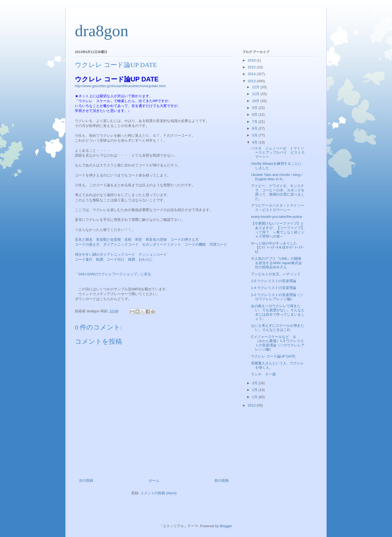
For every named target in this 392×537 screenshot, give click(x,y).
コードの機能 (195, 244)
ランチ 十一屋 (263, 374)
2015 (252, 67)
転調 (100, 259)
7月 (255, 122)
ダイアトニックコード (121, 244)
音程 (128, 239)
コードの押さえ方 (185, 239)
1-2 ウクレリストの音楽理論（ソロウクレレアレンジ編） (277, 297)
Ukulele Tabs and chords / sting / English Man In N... (277, 177)
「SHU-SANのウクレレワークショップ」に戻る (113, 274)
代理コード (218, 244)
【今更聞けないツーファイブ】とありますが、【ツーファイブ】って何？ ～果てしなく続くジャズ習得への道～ (278, 230)
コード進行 (84, 259)
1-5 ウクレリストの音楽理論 (273, 281)
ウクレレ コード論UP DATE (273, 356)
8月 (255, 115)
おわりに (146, 259)
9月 (255, 108)
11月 (256, 94)
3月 (255, 383)
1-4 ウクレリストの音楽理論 (273, 288)
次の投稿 (86, 480)
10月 (256, 101)
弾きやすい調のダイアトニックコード (105, 254)
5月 (255, 135)
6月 (255, 128)
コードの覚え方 (87, 244)
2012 (252, 405)
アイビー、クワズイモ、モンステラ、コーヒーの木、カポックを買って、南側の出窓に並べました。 (278, 192)
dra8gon (102, 31)
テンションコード (153, 254)
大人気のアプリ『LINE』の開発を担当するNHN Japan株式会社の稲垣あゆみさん (276, 263)
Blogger (226, 526)
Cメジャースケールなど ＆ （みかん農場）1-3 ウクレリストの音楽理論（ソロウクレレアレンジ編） (278, 343)
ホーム (154, 480)
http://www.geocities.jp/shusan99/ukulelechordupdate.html (120, 86)
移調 (131, 259)
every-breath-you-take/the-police (276, 217)
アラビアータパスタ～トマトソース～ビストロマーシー (278, 208)
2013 (252, 81)
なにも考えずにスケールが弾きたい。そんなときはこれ (278, 328)
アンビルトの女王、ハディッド (276, 274)
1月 (255, 397)
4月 (255, 142)
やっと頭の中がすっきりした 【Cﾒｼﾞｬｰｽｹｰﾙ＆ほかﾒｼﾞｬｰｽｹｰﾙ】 (278, 248)
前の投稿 (222, 480)
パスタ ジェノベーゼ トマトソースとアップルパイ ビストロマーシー (278, 152)
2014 (252, 74)
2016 (252, 60)
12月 (256, 87)
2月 (255, 390)
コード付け (116, 259)
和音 (139, 239)
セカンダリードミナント (162, 244)
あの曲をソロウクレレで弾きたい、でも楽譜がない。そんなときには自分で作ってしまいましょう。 (278, 312)
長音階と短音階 (108, 239)
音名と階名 (84, 239)
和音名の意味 (156, 239)
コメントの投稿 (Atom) (158, 493)
